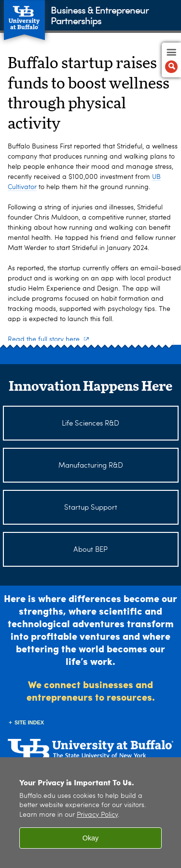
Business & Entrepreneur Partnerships (99, 15)
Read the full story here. (48, 339)
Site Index (29, 722)
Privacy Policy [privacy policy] (97, 815)
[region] (90, 813)
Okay (91, 838)
